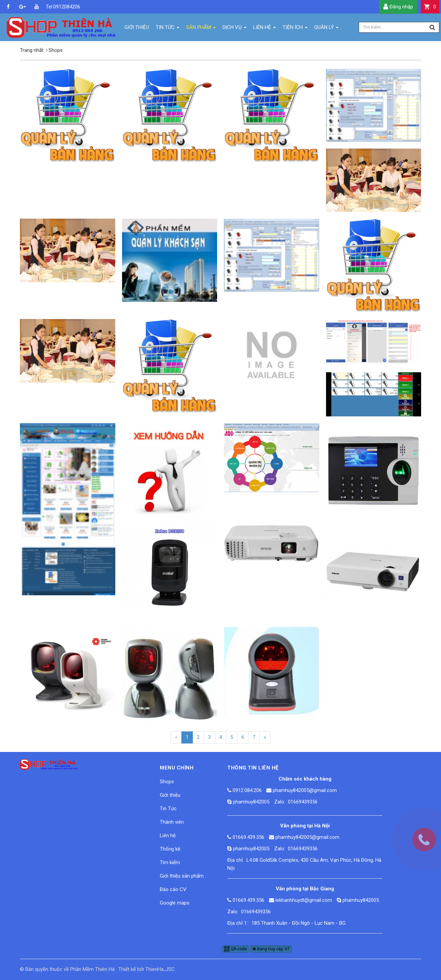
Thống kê (170, 849)
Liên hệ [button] (264, 29)
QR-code (236, 949)
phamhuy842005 (251, 802)
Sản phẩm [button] (201, 29)
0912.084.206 (247, 790)
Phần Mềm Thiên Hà (92, 969)
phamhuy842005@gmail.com (305, 790)
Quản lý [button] (326, 29)
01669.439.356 (248, 837)
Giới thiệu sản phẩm (182, 876)
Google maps (175, 903)
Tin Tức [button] (168, 29)
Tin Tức (168, 809)
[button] (430, 7)
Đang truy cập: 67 (271, 949)
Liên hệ (168, 835)
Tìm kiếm (170, 862)
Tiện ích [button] (295, 29)
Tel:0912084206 (51, 7)
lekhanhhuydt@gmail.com (304, 900)
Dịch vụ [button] (234, 29)
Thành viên (172, 822)
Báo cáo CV (173, 889)
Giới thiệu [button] (137, 27)
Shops (167, 782)
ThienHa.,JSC (160, 969)
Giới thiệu (170, 795)
